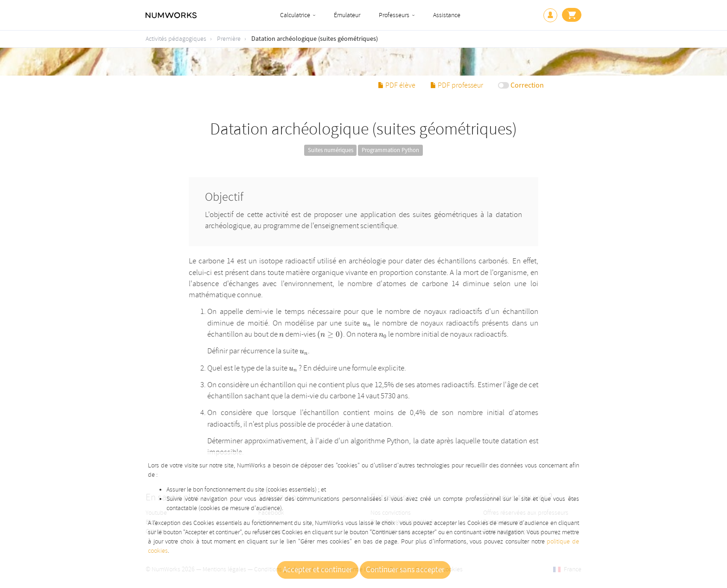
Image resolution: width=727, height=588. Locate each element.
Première (229, 39)
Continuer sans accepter (405, 570)
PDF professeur (457, 85)
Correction (527, 85)
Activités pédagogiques (176, 39)
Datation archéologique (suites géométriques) (315, 39)
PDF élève (397, 85)
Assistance (447, 15)
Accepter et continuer (318, 570)
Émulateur (347, 15)
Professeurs (394, 15)
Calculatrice (295, 15)
